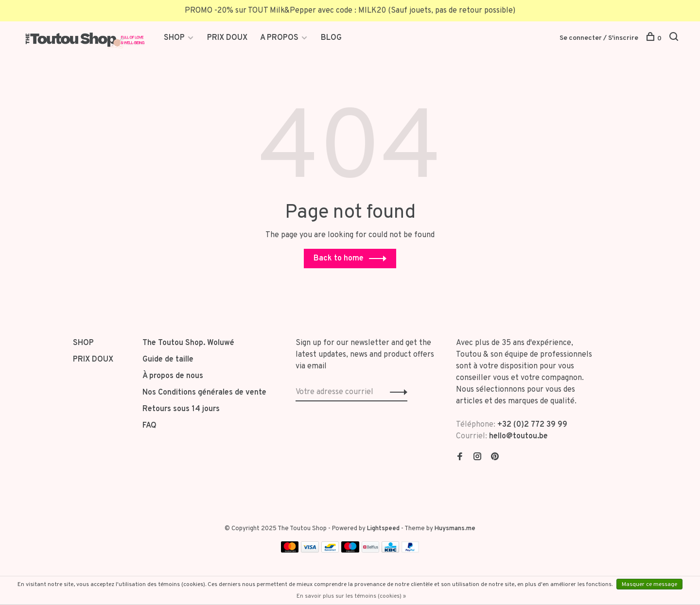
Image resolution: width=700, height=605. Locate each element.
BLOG (331, 38)
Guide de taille (168, 360)
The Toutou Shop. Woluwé (188, 343)
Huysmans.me (455, 529)
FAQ (149, 426)
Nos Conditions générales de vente (204, 393)
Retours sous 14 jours (181, 409)
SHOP (175, 38)
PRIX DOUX (227, 38)
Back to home (339, 259)
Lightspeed (383, 529)
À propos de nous (173, 376)
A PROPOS (279, 38)
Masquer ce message (649, 585)
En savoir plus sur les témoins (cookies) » (351, 596)
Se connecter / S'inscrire (599, 38)
